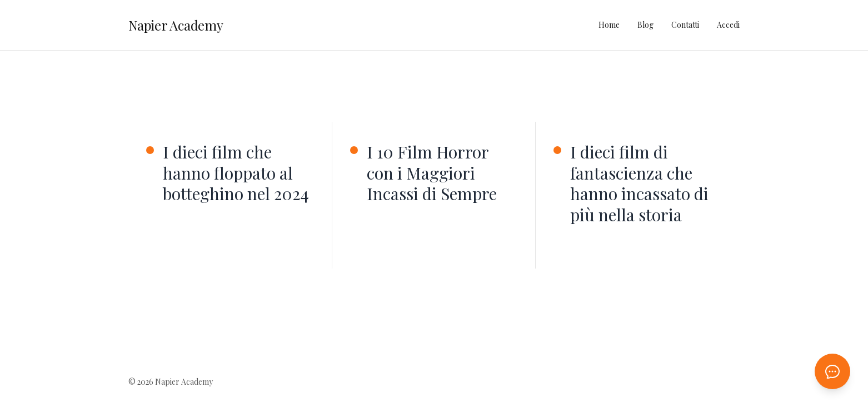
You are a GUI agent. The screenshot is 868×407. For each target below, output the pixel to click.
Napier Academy (176, 25)
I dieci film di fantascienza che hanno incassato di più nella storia (639, 183)
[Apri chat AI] (832, 371)
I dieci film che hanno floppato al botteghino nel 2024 (236, 173)
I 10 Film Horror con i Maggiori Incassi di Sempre (432, 173)
